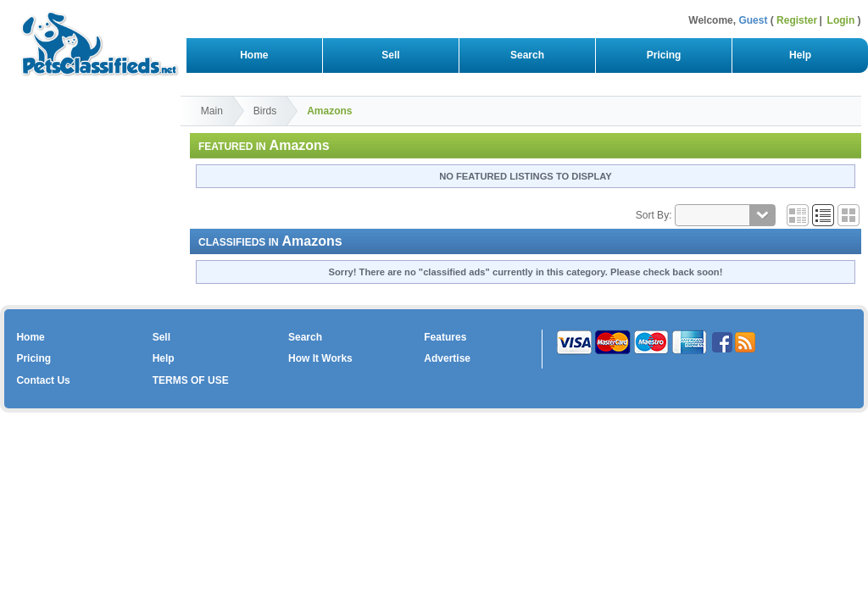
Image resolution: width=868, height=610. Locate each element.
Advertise (447, 358)
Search (527, 55)
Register (797, 20)
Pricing (664, 55)
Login (841, 20)
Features (445, 337)
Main (212, 111)
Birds (265, 111)
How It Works (320, 358)
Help (800, 55)
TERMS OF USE (191, 380)
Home (254, 55)
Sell (391, 55)
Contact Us (43, 380)
